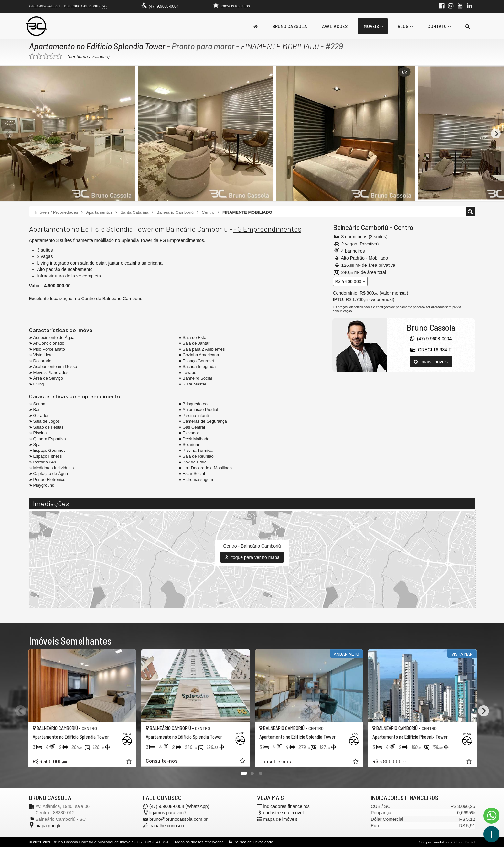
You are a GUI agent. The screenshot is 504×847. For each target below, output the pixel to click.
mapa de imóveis (281, 819)
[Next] (496, 134)
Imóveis (373, 26)
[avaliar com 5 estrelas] (59, 56)
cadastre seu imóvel (284, 813)
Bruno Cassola (290, 26)
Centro (404, 227)
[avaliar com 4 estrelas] (53, 56)
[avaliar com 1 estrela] (32, 56)
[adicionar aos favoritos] (129, 762)
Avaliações (335, 26)
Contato (439, 26)
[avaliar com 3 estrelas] (46, 56)
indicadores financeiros (287, 806)
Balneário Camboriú (361, 227)
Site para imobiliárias (435, 842)
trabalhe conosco (167, 826)
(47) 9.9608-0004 (164, 6)
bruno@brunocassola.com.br (178, 819)
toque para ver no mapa (252, 557)
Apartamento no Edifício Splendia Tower (97, 46)
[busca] (468, 26)
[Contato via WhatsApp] (491, 816)
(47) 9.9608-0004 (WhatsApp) (179, 806)
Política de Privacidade (253, 842)
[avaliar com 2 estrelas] (39, 56)
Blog (405, 26)
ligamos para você (168, 813)
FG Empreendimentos (267, 229)
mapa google (49, 826)
